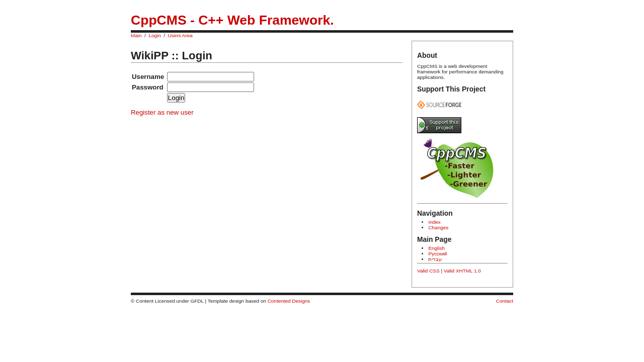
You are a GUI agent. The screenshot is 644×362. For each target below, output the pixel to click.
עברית (435, 259)
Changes (438, 228)
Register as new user (162, 112)
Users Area (180, 35)
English (436, 248)
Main (136, 35)
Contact (505, 301)
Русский (437, 254)
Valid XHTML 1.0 (462, 271)
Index (434, 222)
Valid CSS (428, 271)
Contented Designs (289, 301)
